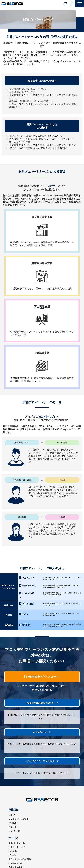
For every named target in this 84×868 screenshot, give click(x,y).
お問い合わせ (65, 4)
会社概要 (12, 823)
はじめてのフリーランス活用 (40, 761)
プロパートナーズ (17, 843)
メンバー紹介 (15, 831)
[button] (80, 4)
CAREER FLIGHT (16, 863)
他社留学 (12, 851)
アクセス (12, 827)
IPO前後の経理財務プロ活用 (40, 703)
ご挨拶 (11, 815)
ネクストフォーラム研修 (20, 859)
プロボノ (12, 855)
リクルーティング (17, 847)
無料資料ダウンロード (71, 4)
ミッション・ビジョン (19, 819)
